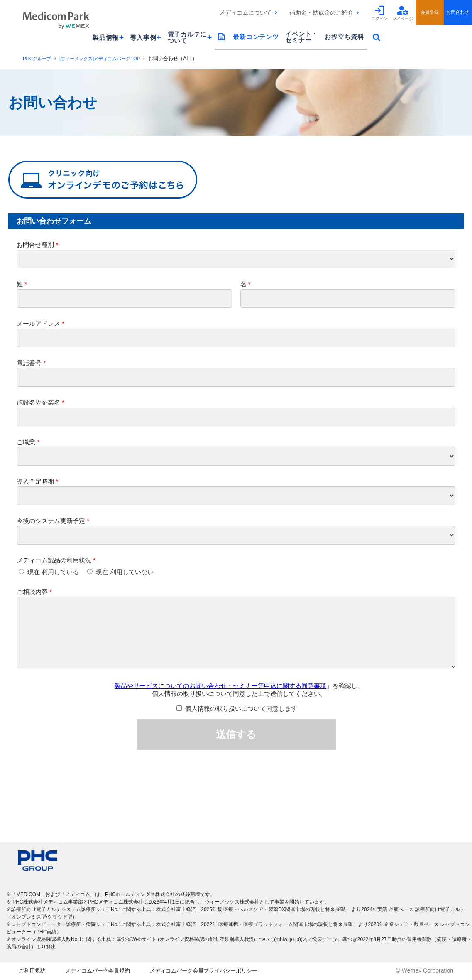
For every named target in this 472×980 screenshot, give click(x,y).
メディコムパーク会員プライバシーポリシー (217, 972)
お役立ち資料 (344, 37)
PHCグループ (38, 59)
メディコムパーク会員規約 (103, 972)
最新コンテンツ (256, 37)
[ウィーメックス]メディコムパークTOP (105, 59)
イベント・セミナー (302, 37)
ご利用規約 (33, 972)
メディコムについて (245, 12)
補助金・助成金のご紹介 (321, 12)
